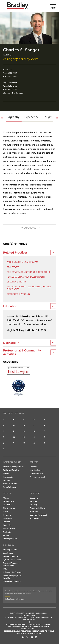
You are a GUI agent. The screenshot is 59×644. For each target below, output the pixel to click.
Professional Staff (37, 477)
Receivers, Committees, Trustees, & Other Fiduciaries (29, 288)
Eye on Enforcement (12, 560)
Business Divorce (10, 556)
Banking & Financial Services (22, 262)
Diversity (33, 505)
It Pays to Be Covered (13, 572)
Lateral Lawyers (36, 473)
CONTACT (30, 613)
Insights (6, 480)
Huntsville (7, 518)
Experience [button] (32, 117)
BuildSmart (8, 553)
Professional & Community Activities (22, 352)
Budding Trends (10, 550)
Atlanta (6, 498)
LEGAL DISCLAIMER (28, 615)
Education (10, 306)
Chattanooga (9, 508)
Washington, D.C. (11, 539)
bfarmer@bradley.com (14, 93)
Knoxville (7, 525)
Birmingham (8, 501)
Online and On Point (12, 581)
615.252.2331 (11, 73)
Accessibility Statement (16, 624)
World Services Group (17, 626)
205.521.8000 (41, 613)
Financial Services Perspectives (11, 564)
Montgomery (9, 528)
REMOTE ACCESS (36, 624)
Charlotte (7, 505)
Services (33, 501)
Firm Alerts (8, 477)
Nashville (7, 70)
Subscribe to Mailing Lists (15, 599)
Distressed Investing (18, 294)
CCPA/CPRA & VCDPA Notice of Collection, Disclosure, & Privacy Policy (29, 619)
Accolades (34, 518)
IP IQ (5, 569)
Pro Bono (34, 512)
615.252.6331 (11, 76)
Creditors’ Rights (17, 282)
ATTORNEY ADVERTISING (39, 626)
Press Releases (9, 487)
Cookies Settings (28, 629)
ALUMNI (48, 624)
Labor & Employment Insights (12, 577)
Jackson (7, 522)
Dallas (6, 512)
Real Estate (13, 267)
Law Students (35, 470)
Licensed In (11, 343)
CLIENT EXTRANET (17, 613)
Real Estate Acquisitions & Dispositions (29, 272)
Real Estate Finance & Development (26, 277)
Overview (34, 498)
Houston (7, 515)
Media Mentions (10, 484)
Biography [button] (13, 117)
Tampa (6, 535)
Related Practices (15, 253)
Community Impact (38, 515)
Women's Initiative (38, 508)
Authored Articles (11, 470)
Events (6, 473)
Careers (33, 467)
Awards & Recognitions (13, 467)
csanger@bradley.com (21, 59)
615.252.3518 (11, 89)
